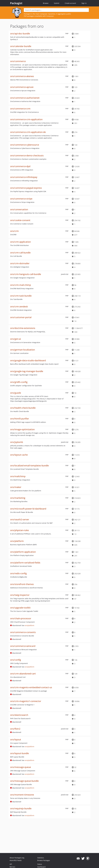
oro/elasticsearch (19, 715)
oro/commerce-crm (20, 109)
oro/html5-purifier (20, 419)
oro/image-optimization (22, 429)
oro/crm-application (20, 242)
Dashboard (41, 867)
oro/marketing (18, 498)
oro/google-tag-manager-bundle (27, 371)
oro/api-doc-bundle (20, 34)
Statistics (41, 858)
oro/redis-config (18, 573)
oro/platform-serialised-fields (25, 563)
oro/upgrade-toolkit (20, 608)
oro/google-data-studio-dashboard (28, 360)
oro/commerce (18, 61)
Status (40, 864)
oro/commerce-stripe (21, 199)
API (11, 864)
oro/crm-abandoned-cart (23, 674)
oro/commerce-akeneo (22, 76)
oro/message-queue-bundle (24, 781)
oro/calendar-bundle (21, 46)
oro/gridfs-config (19, 382)
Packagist (16, 3)
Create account (70, 3)
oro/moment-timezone (22, 795)
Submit (57, 3)
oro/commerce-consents (23, 632)
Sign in (84, 3)
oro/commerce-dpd (20, 166)
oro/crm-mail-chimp (21, 285)
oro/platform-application (23, 552)
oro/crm (14, 231)
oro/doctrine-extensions (23, 328)
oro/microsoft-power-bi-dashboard (28, 509)
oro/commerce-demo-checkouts (27, 156)
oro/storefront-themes (22, 584)
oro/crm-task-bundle (21, 296)
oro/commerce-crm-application (26, 119)
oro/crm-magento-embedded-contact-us (31, 687)
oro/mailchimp (18, 476)
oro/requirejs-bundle (21, 808)
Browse (46, 3)
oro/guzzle (16, 393)
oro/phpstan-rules (20, 530)
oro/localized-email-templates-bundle (29, 466)
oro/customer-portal (21, 317)
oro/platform (17, 541)
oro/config (16, 660)
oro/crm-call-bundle (20, 253)
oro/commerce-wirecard (23, 646)
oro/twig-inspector (20, 595)
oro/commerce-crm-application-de (28, 132)
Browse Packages (44, 860)
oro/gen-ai (16, 339)
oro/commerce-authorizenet (25, 98)
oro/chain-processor (21, 618)
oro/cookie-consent (20, 220)
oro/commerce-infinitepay (24, 177)
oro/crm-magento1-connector (26, 701)
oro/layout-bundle (19, 753)
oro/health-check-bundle (23, 408)
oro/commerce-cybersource (25, 145)
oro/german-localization (23, 350)
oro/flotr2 (15, 729)
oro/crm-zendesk (19, 307)
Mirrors (12, 867)
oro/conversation (19, 209)
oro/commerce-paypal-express (26, 188)
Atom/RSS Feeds (16, 860)
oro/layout (16, 740)
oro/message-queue (21, 767)
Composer (44, 14)
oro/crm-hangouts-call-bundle (26, 274)
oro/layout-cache (19, 455)
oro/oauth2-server (20, 519)
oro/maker (16, 487)
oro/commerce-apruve (22, 87)
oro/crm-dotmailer (20, 263)
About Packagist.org (17, 858)
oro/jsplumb (17, 442)
